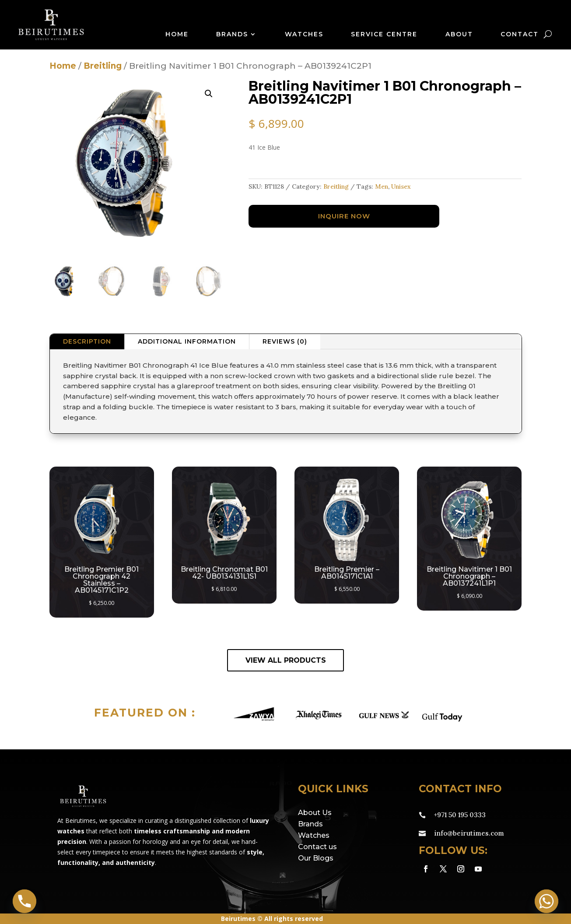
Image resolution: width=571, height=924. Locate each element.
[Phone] (25, 901)
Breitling (103, 66)
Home (177, 35)
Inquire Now (344, 216)
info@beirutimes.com (469, 833)
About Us (315, 813)
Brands (232, 35)
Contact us (317, 847)
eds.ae (374, 919)
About (459, 35)
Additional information (187, 341)
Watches (304, 35)
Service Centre (384, 35)
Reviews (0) (285, 341)
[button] (209, 94)
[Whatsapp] (546, 901)
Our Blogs (316, 858)
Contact (520, 35)
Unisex (401, 186)
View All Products (286, 660)
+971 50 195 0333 (460, 815)
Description (87, 341)
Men (382, 186)
